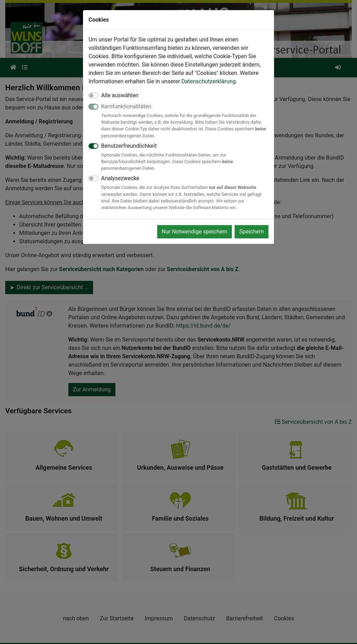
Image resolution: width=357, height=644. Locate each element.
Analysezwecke (185, 193)
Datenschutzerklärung (208, 81)
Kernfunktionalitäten (185, 121)
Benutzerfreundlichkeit (185, 157)
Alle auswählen (120, 95)
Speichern (252, 232)
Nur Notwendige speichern (195, 232)
